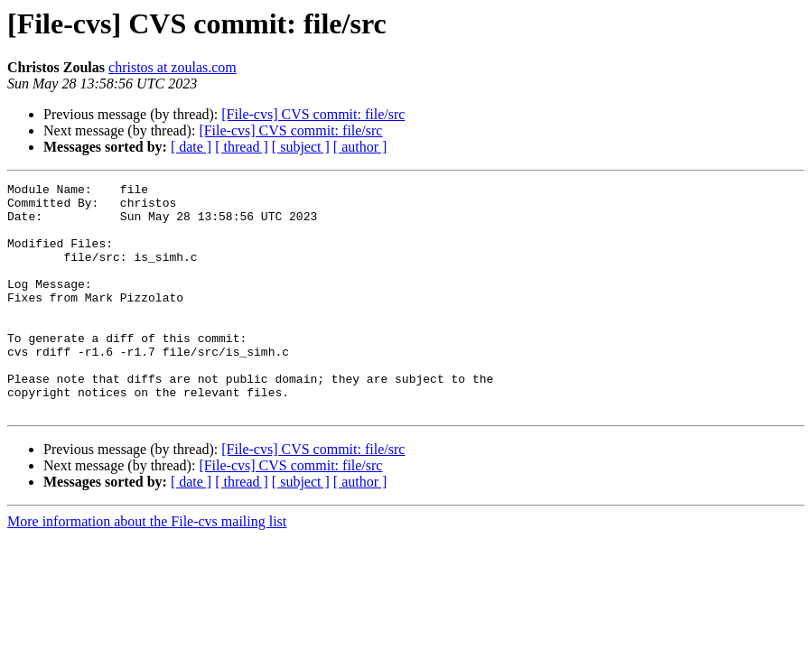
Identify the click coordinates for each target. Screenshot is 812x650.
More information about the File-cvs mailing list (147, 567)
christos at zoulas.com (173, 67)
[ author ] (360, 147)
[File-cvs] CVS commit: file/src (313, 114)
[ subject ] (301, 147)
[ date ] (191, 147)
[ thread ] (242, 147)
